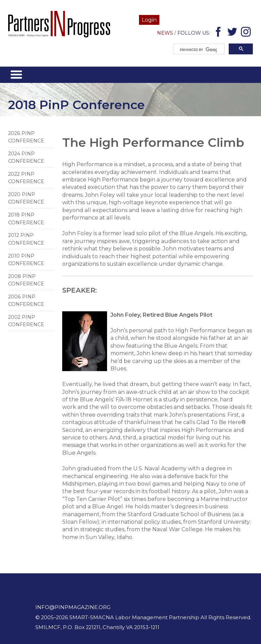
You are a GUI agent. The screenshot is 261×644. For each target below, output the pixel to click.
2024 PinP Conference (26, 157)
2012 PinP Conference (26, 239)
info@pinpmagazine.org (73, 607)
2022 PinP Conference (26, 178)
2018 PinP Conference (26, 219)
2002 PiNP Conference (26, 321)
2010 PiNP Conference (26, 260)
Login (149, 20)
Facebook (219, 33)
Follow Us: (194, 33)
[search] (198, 50)
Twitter (233, 33)
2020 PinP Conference (26, 198)
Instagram (247, 33)
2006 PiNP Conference (26, 300)
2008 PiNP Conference (26, 280)
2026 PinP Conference (26, 137)
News (165, 33)
